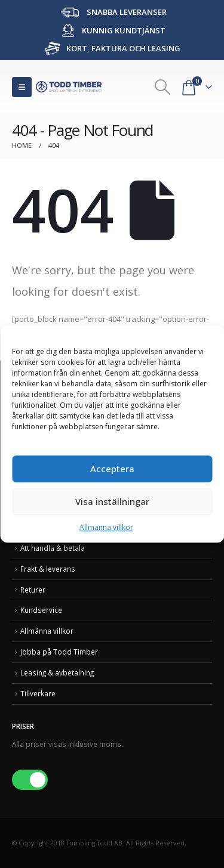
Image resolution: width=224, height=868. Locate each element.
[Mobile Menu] (22, 87)
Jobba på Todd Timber (59, 652)
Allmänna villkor (106, 527)
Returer (33, 590)
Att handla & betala (53, 548)
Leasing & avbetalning (57, 672)
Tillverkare (38, 693)
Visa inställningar (112, 501)
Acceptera (112, 469)
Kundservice (41, 610)
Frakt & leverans (48, 569)
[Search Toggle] (163, 87)
